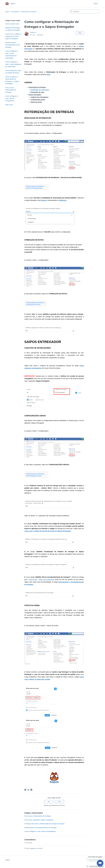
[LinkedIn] (31, 790)
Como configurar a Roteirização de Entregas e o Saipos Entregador (12, 80)
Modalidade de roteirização (40, 90)
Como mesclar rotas (12, 24)
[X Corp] (28, 790)
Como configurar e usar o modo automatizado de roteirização (12, 54)
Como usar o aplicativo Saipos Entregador (39, 820)
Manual (44, 200)
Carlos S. (33, 32)
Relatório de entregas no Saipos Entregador (13, 29)
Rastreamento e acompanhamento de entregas (12, 45)
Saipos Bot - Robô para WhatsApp (42, 579)
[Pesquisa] (84, 12)
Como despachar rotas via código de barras (13, 72)
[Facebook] (25, 790)
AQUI (48, 74)
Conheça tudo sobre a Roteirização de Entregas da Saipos (44, 824)
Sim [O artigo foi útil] (49, 802)
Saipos (7, 12)
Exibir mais (9, 105)
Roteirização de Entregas (29, 12)
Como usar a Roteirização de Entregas (11, 90)
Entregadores (15, 12)
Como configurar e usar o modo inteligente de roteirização (13, 64)
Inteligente (62, 200)
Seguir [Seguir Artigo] (80, 33)
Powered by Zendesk (96, 866)
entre (32, 848)
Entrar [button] (96, 4)
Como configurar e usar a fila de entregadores (12, 98)
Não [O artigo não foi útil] (59, 802)
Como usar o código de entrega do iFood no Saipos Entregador (13, 36)
